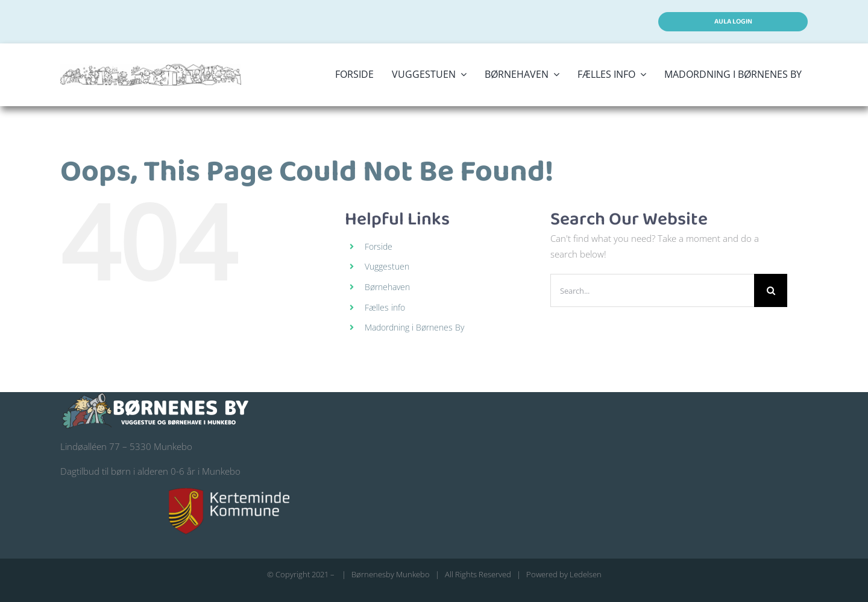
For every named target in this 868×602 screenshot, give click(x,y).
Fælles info (385, 307)
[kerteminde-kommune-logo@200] (229, 492)
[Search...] (652, 290)
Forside (379, 246)
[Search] (771, 290)
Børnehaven (387, 287)
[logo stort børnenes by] (151, 68)
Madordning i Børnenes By (414, 327)
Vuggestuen (387, 266)
